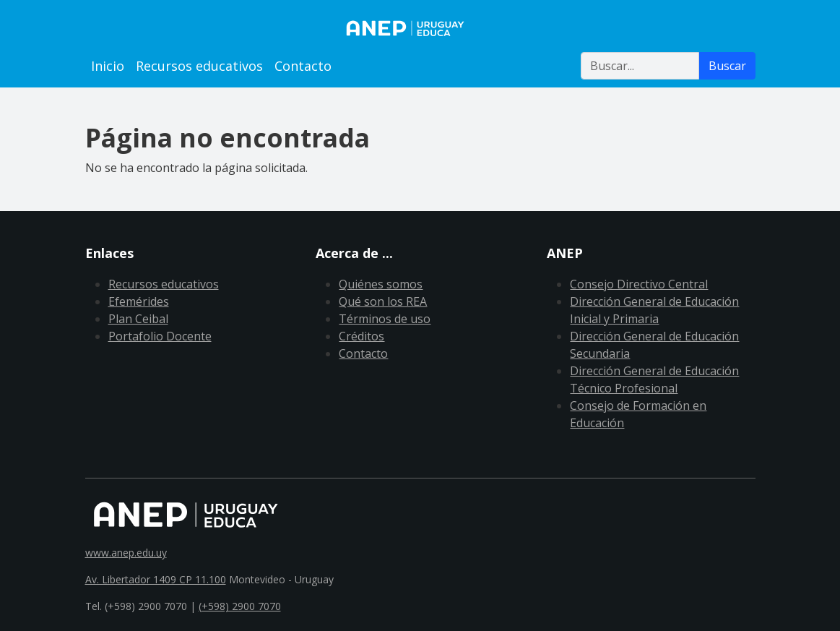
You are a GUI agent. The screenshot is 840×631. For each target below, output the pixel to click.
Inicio (108, 66)
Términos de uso (385, 319)
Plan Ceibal (138, 319)
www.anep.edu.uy (126, 553)
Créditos (361, 336)
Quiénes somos (381, 284)
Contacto (303, 66)
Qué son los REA (383, 301)
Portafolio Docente (160, 336)
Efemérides (139, 301)
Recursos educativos (199, 66)
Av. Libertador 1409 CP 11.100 (156, 579)
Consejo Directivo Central (639, 284)
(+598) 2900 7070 (240, 606)
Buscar (727, 66)
